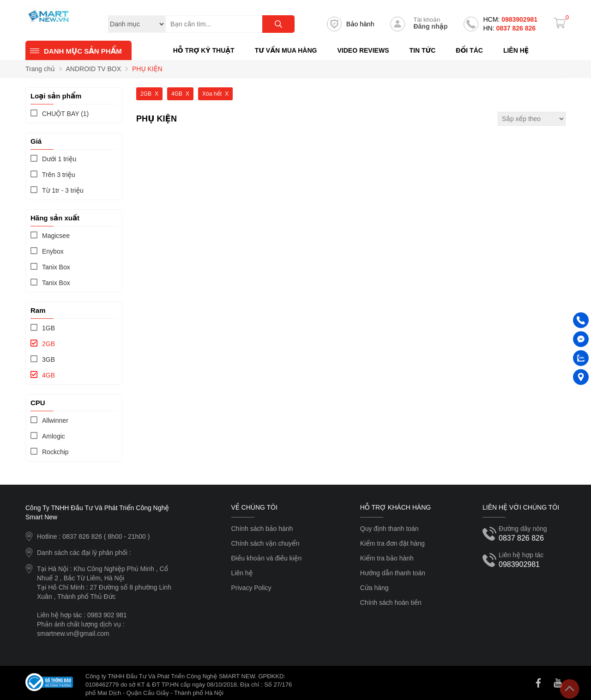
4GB (48, 375)
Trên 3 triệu (59, 175)
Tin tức (422, 50)
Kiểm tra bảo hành (387, 558)
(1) (65, 114)
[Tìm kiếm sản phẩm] (230, 24)
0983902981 (510, 19)
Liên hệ (516, 50)
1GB (48, 328)
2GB (48, 344)
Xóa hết (212, 94)
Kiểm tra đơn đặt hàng (392, 543)
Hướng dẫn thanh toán (393, 573)
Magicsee (56, 236)
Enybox (53, 251)
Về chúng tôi (254, 507)
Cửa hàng (374, 588)
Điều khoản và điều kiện (267, 558)
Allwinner (55, 420)
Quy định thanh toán (389, 529)
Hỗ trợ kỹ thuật (204, 50)
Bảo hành (351, 24)
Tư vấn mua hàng (286, 50)
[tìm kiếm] (278, 24)
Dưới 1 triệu (59, 159)
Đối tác (469, 50)
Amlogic (54, 436)
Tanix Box (56, 267)
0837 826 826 (509, 28)
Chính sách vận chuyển (265, 543)
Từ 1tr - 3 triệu (63, 190)
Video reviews (363, 50)
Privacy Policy (251, 588)
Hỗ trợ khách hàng (395, 507)
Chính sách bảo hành (262, 529)
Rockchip (55, 452)
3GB (48, 359)
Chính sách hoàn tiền (391, 603)
